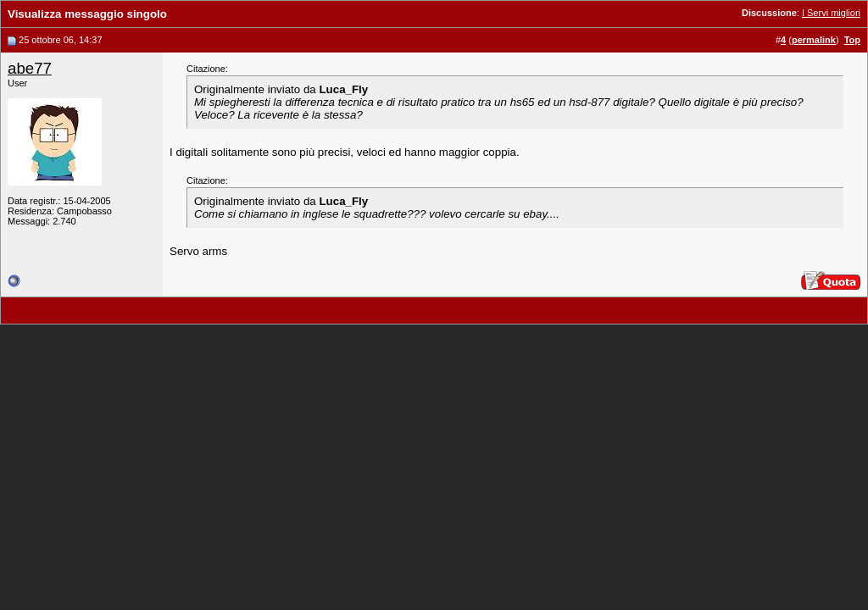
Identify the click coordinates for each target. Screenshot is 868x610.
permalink (814, 40)
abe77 (30, 68)
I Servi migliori (831, 13)
